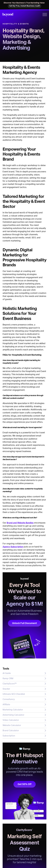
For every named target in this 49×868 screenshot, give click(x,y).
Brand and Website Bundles (20, 523)
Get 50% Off (25, 784)
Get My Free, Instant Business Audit (25, 6)
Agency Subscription (13, 547)
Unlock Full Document (24, 623)
